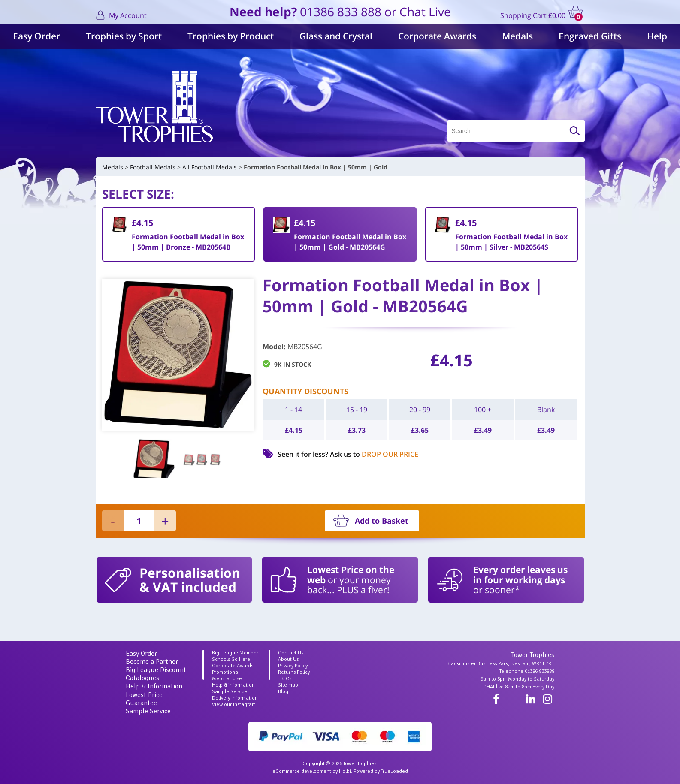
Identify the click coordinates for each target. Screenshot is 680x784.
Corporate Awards (437, 36)
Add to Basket (382, 521)
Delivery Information (235, 698)
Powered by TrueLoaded (381, 771)
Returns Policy (294, 672)
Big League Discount (156, 670)
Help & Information (154, 686)
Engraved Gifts (590, 36)
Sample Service (148, 711)
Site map (288, 685)
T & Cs (285, 679)
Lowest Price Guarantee (144, 699)
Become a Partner (152, 662)
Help (657, 36)
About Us (288, 659)
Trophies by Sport (124, 36)
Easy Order (36, 36)
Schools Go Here (231, 659)
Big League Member (235, 653)
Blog (283, 692)
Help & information (233, 685)
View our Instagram (234, 704)
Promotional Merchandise (227, 675)
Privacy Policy (293, 666)
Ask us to (374, 454)
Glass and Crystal (336, 36)
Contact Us (291, 653)
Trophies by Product (231, 36)
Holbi (345, 771)
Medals (517, 36)
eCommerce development (302, 771)
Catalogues (142, 678)
